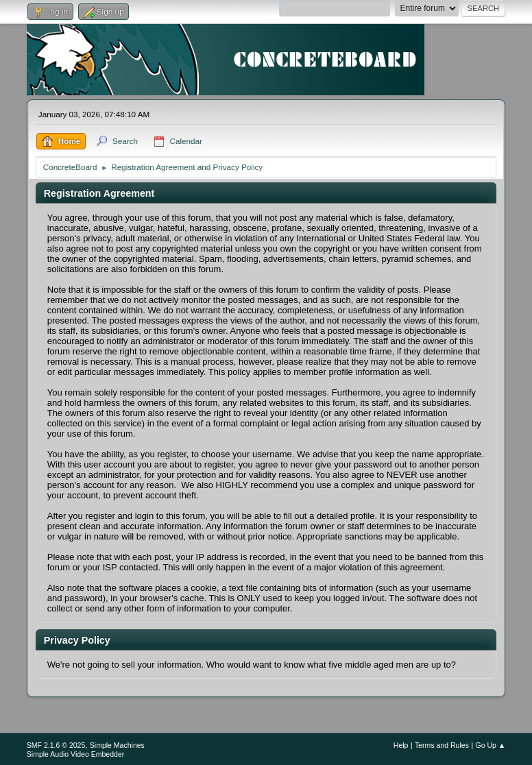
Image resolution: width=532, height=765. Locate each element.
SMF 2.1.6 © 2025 (56, 745)
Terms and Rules (442, 745)
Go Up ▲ (490, 745)
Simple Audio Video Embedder (75, 754)
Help (401, 745)
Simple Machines (117, 745)
